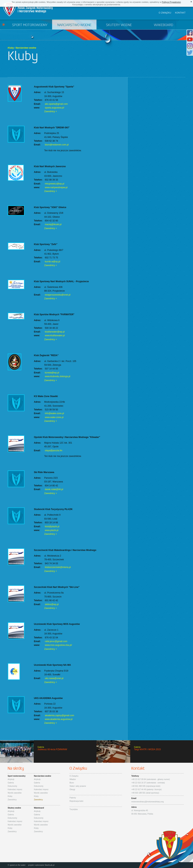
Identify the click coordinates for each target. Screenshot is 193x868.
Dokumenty (12, 786)
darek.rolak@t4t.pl (54, 489)
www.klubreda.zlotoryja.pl (57, 376)
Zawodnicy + (51, 111)
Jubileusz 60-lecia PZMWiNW (48, 751)
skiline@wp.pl (52, 604)
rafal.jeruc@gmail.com (56, 641)
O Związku (74, 776)
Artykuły (11, 779)
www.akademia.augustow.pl (59, 719)
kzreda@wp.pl (52, 373)
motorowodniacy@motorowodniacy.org (147, 802)
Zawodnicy (12, 800)
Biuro (72, 783)
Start (4, 24)
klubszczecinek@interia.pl (58, 567)
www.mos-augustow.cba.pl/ (58, 645)
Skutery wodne (119, 25)
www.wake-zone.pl (54, 417)
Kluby (11, 48)
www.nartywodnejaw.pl (56, 187)
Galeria (11, 783)
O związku (165, 13)
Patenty (73, 798)
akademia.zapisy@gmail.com (59, 715)
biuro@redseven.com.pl (57, 145)
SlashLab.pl (49, 865)
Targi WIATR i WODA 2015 (145, 751)
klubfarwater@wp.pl (55, 332)
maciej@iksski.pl (53, 224)
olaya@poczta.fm (53, 451)
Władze (73, 779)
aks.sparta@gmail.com (56, 104)
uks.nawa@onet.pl (54, 678)
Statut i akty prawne (78, 786)
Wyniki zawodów (15, 793)
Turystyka (74, 809)
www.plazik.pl (52, 530)
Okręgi (72, 789)
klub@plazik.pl (52, 527)
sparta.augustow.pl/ (54, 108)
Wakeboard (163, 25)
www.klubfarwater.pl (55, 335)
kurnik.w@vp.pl (52, 262)
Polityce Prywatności (171, 2)
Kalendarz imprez (15, 789)
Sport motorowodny (30, 25)
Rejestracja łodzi (76, 801)
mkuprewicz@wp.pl (55, 184)
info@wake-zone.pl (54, 413)
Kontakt (180, 13)
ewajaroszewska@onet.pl (58, 295)
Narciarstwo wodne (74, 25)
